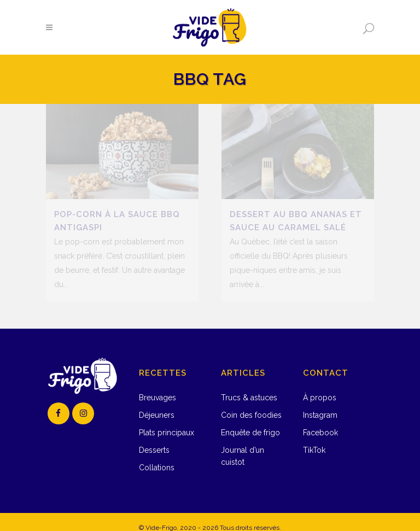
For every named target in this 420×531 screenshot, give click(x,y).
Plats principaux (167, 422)
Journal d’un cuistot (243, 445)
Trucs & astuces (249, 387)
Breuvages (157, 387)
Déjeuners (157, 404)
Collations (157, 457)
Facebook (320, 422)
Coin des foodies (251, 404)
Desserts (154, 439)
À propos (320, 387)
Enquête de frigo (250, 422)
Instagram (320, 404)
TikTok (314, 439)
